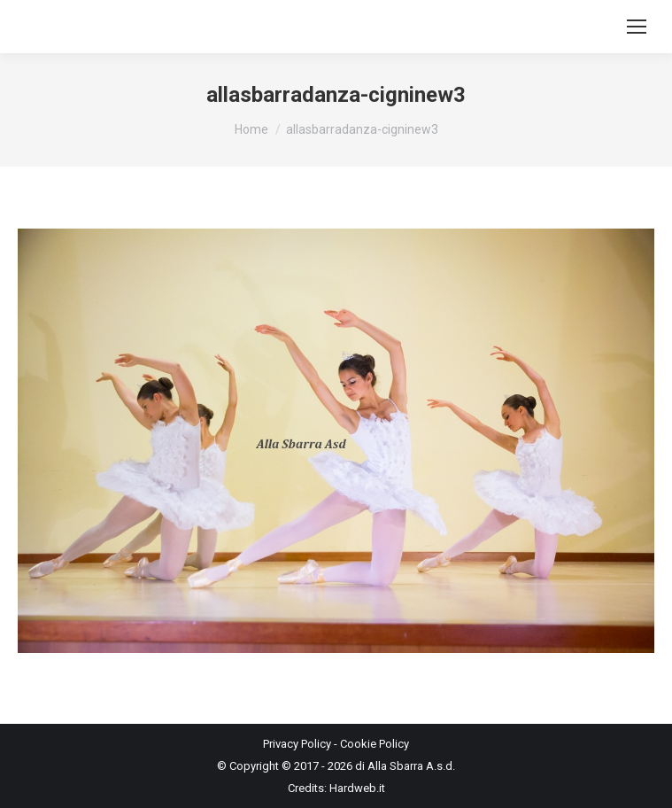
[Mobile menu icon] (637, 27)
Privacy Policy (297, 744)
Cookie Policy (375, 744)
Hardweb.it (357, 788)
